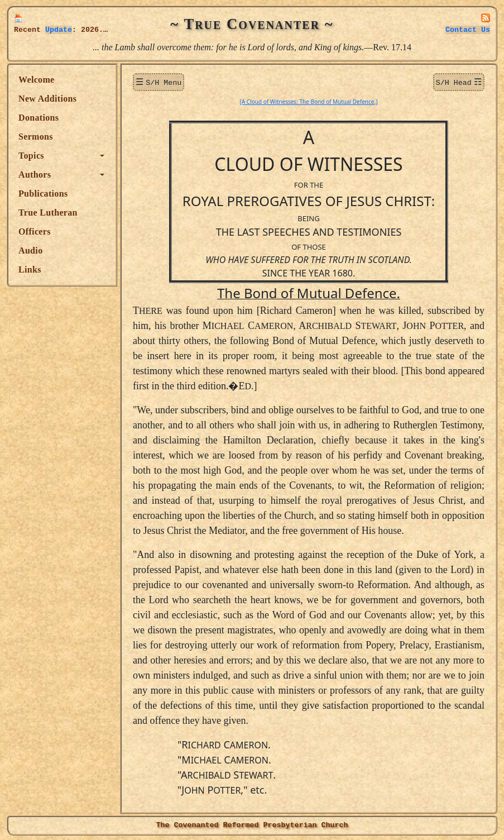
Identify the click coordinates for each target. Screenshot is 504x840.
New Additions (47, 99)
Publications (43, 194)
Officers (35, 232)
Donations (39, 118)
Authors (35, 175)
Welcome (37, 80)
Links (30, 269)
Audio (30, 250)
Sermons (36, 137)
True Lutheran (48, 213)
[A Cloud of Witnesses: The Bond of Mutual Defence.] (309, 101)
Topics (31, 156)
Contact (468, 30)
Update (59, 30)
